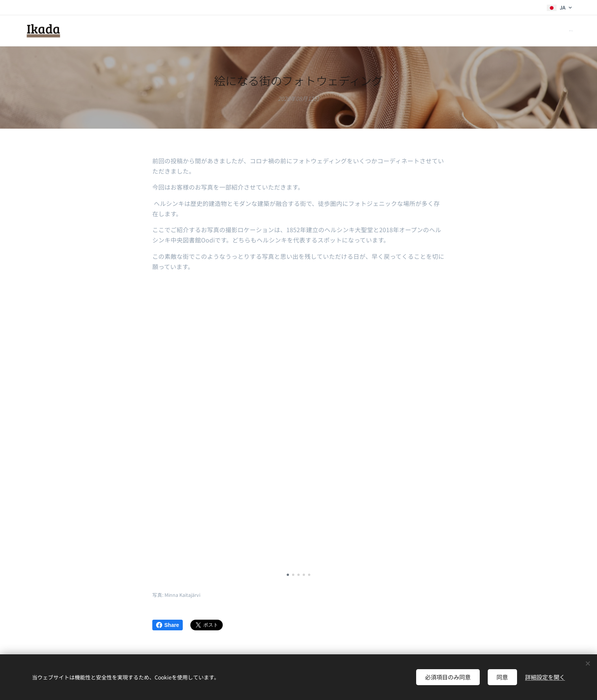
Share (168, 625)
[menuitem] (572, 31)
